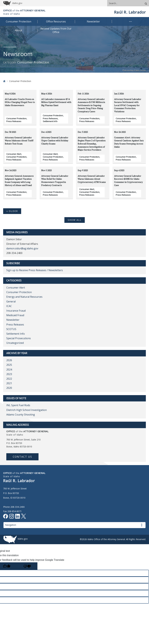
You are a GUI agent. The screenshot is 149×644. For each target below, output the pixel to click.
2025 (9, 365)
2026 (9, 360)
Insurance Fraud (16, 311)
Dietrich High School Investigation (27, 410)
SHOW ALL (75, 220)
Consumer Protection (16, 118)
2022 (9, 379)
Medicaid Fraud (15, 315)
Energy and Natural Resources (24, 297)
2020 (9, 388)
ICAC (9, 306)
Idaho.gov (23, 539)
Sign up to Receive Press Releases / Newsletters (35, 270)
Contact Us (22, 457)
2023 (9, 374)
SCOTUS (11, 329)
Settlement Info (50, 121)
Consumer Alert (14, 154)
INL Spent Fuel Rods (18, 405)
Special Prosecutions (19, 338)
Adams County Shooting (21, 415)
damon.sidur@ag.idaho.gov (22, 248)
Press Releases (14, 121)
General (11, 301)
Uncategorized (15, 343)
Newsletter (13, 320)
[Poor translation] (27, 566)
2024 (9, 370)
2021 (9, 383)
